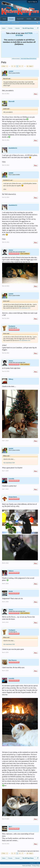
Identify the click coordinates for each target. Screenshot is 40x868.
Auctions (29, 19)
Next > (31, 66)
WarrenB (12, 101)
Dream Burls (13, 497)
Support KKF (20, 19)
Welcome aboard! (16, 59)
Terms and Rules (27, 866)
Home (4, 19)
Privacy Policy (36, 866)
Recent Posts (16, 23)
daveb (11, 591)
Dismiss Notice (37, 33)
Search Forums (6, 23)
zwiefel (11, 71)
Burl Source (13, 660)
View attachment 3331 (25, 308)
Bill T (10, 827)
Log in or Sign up (32, 2)
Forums (11, 19)
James (11, 250)
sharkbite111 (13, 148)
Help (38, 863)
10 (27, 66)
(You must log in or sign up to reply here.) (28, 851)
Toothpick (12, 326)
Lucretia (11, 479)
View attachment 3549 (9, 463)
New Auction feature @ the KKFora (28, 58)
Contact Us (33, 863)
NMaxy (11, 379)
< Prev (3, 66)
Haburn (11, 571)
